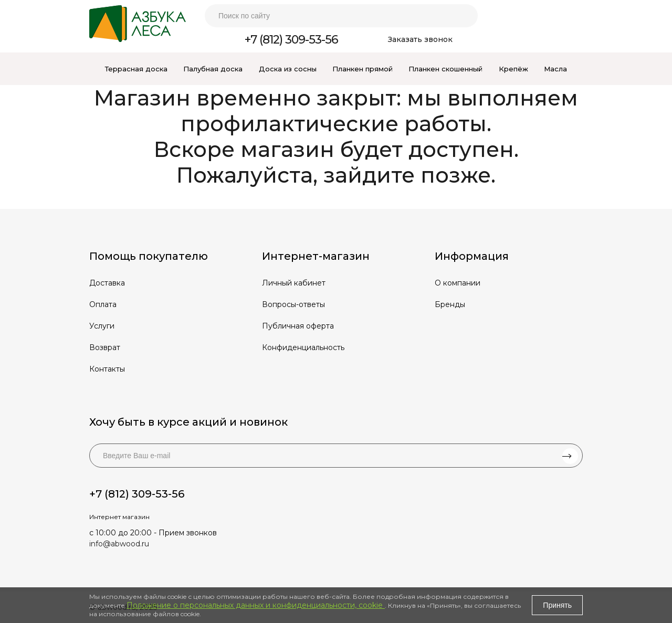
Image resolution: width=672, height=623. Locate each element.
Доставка (107, 283)
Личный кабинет (294, 283)
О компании (458, 283)
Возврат (105, 347)
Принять (557, 605)
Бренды (450, 304)
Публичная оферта (298, 326)
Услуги (102, 326)
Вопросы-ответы (293, 304)
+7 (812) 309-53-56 (291, 40)
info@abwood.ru (119, 544)
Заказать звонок (420, 39)
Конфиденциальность (303, 347)
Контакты (107, 369)
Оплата (103, 304)
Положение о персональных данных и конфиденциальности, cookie (256, 605)
